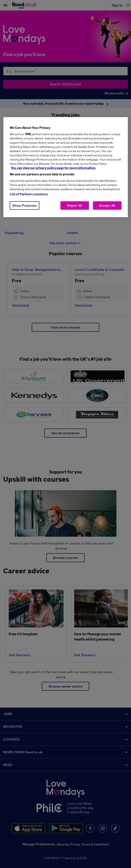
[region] (66, 167)
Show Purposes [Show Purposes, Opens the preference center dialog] (25, 206)
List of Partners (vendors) (29, 194)
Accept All (107, 206)
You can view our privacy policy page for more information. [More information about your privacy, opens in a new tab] (53, 168)
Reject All (75, 206)
